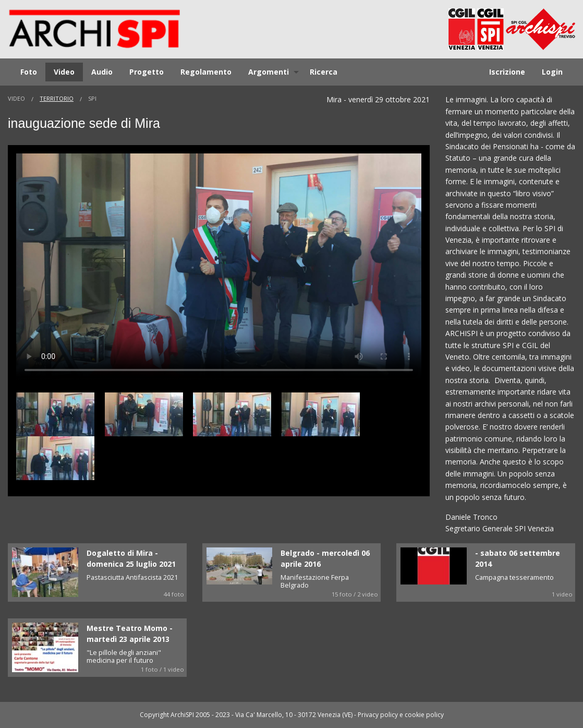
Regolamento (206, 72)
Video (64, 72)
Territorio (57, 98)
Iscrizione (507, 72)
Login (552, 72)
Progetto (147, 72)
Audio (102, 72)
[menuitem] (29, 72)
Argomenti (269, 72)
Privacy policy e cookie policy (401, 715)
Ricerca (324, 72)
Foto (29, 72)
